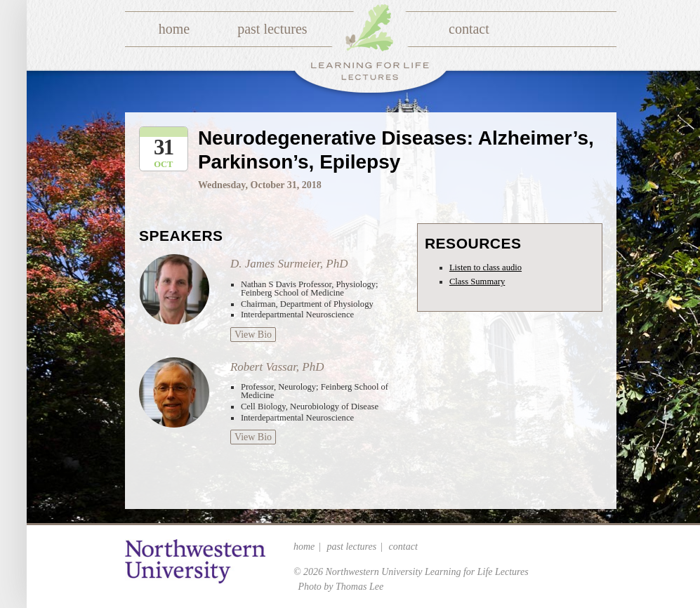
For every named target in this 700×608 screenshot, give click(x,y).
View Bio (253, 335)
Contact (469, 29)
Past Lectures (272, 29)
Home (174, 29)
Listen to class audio (486, 267)
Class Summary (477, 282)
